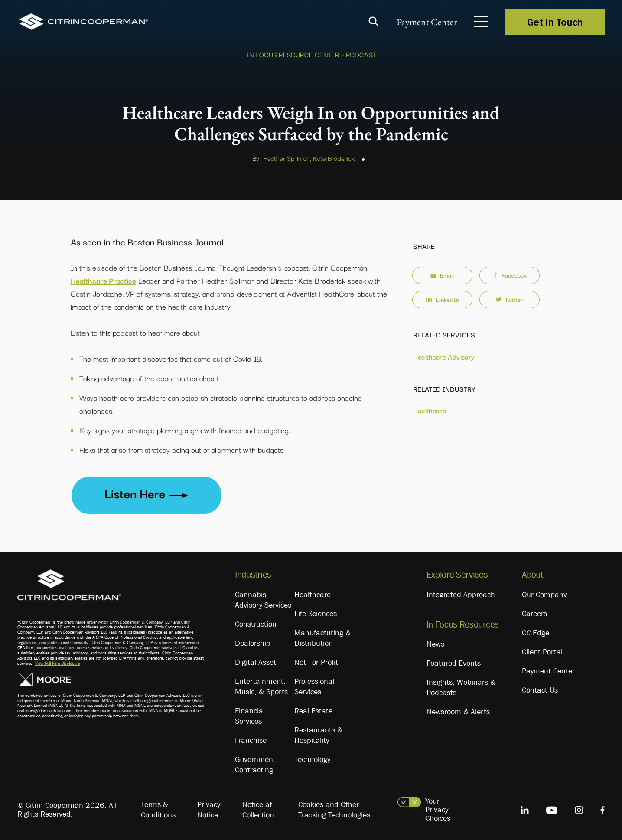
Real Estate (313, 711)
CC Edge (536, 633)
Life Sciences (316, 614)
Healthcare (430, 410)
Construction (256, 624)
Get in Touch (555, 22)
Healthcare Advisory (444, 356)
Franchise (251, 740)
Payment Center (427, 22)
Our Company (544, 595)
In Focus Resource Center (293, 54)
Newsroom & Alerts (458, 712)
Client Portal (542, 652)
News (435, 644)
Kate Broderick (334, 158)
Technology (312, 759)
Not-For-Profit (316, 662)
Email (442, 275)
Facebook (510, 275)
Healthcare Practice (103, 280)
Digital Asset (256, 662)
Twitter (509, 299)
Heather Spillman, (287, 158)
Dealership (253, 643)
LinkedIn (442, 299)
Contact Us (540, 690)
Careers (534, 614)
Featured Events (454, 663)
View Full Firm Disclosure (57, 663)
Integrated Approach (461, 595)
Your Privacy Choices (438, 810)
